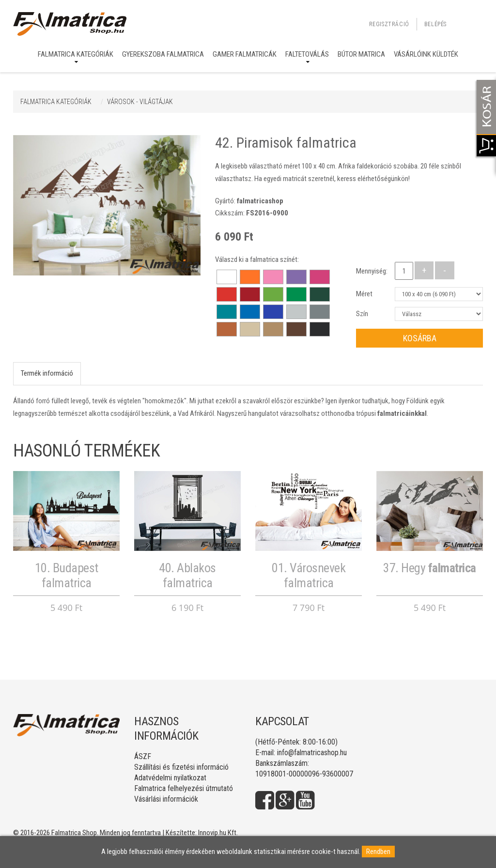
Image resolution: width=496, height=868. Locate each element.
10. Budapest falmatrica (67, 575)
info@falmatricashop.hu (312, 753)
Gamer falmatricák (245, 54)
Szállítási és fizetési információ (181, 767)
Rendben (378, 852)
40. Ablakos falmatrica (187, 575)
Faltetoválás (307, 54)
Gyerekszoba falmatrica (163, 54)
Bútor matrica (361, 54)
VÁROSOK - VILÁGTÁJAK (140, 102)
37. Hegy (430, 568)
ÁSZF (143, 756)
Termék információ (47, 373)
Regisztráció (389, 24)
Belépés (435, 24)
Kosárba (420, 338)
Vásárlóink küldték (426, 54)
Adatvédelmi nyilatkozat (170, 778)
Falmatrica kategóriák (76, 54)
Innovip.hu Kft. (218, 833)
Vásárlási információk (166, 799)
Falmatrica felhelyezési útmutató (184, 788)
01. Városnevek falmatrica (309, 575)
